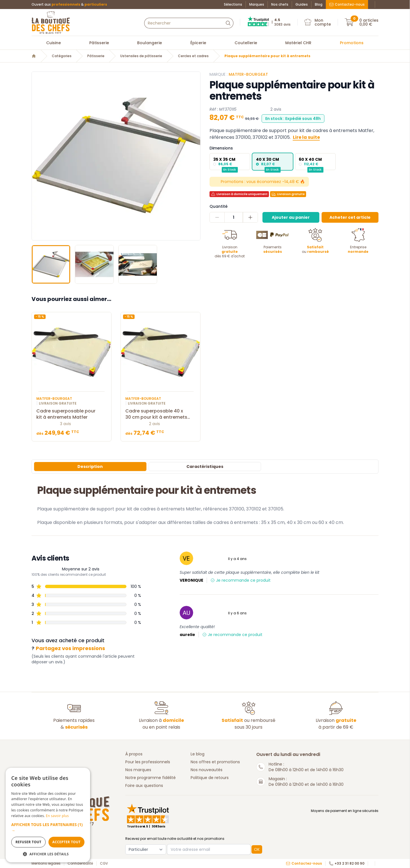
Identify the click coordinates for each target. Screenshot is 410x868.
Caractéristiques (205, 467)
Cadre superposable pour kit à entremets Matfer (72, 414)
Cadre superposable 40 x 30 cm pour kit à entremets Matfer (161, 414)
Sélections (233, 5)
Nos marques (138, 770)
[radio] (230, 162)
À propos (134, 754)
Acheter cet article (350, 217)
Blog (319, 5)
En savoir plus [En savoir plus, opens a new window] (57, 816)
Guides (302, 5)
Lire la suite (306, 137)
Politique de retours (210, 778)
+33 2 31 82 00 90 (347, 863)
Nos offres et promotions (215, 762)
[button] (48, 827)
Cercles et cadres (193, 56)
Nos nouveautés (207, 770)
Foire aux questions (144, 786)
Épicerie (198, 43)
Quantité (219, 206)
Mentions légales (46, 863)
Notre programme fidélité (151, 778)
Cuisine (54, 43)
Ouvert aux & (69, 5)
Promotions (352, 43)
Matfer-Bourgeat (248, 74)
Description (90, 467)
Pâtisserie (99, 43)
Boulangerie (150, 43)
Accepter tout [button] (66, 842)
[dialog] (48, 815)
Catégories (62, 56)
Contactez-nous (347, 4)
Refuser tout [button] (28, 842)
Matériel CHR (298, 43)
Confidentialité (80, 863)
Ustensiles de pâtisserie (141, 56)
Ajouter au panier (291, 217)
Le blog (198, 754)
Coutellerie (246, 43)
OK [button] (257, 849)
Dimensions (221, 148)
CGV (104, 863)
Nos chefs (280, 5)
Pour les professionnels (148, 762)
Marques (257, 5)
